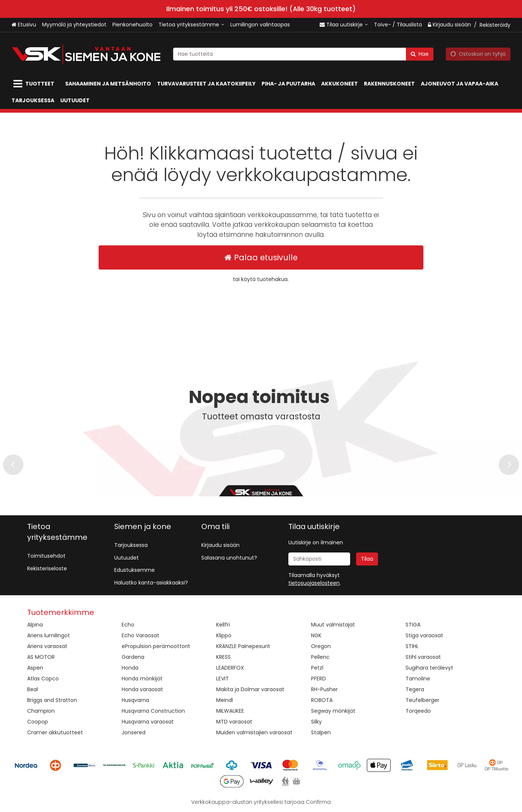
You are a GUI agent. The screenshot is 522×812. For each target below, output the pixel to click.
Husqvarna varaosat (148, 722)
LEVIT (222, 679)
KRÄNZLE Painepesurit (243, 646)
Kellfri (223, 625)
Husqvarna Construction (153, 711)
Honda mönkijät (142, 679)
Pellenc (320, 657)
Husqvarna (135, 700)
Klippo (224, 635)
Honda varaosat (142, 689)
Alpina (35, 625)
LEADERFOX (230, 668)
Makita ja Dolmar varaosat (250, 689)
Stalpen (321, 732)
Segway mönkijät (333, 711)
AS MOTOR (41, 657)
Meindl (225, 700)
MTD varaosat (234, 722)
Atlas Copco (43, 679)
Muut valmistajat (333, 625)
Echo (128, 625)
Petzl (317, 668)
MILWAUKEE (230, 711)
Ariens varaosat (47, 646)
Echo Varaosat (140, 635)
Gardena (133, 657)
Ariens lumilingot (49, 635)
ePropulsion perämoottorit (156, 646)
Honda (130, 668)
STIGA (413, 625)
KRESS (223, 657)
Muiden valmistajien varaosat (254, 732)
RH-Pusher (324, 689)
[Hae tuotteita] (303, 54)
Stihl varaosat (423, 657)
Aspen (35, 668)
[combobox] (303, 54)
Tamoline (418, 679)
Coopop (38, 722)
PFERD (318, 679)
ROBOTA (322, 700)
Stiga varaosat (424, 635)
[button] (314, 583)
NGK (316, 635)
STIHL (412, 646)
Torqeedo (418, 711)
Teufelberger (422, 700)
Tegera (415, 689)
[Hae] (420, 54)
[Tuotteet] (35, 84)
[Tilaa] (367, 559)
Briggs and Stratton (52, 700)
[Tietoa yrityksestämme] (191, 25)
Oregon (321, 646)
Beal (33, 689)
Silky (316, 722)
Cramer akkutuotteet (55, 732)
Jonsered (134, 732)
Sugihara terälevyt (429, 668)
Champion (41, 711)
